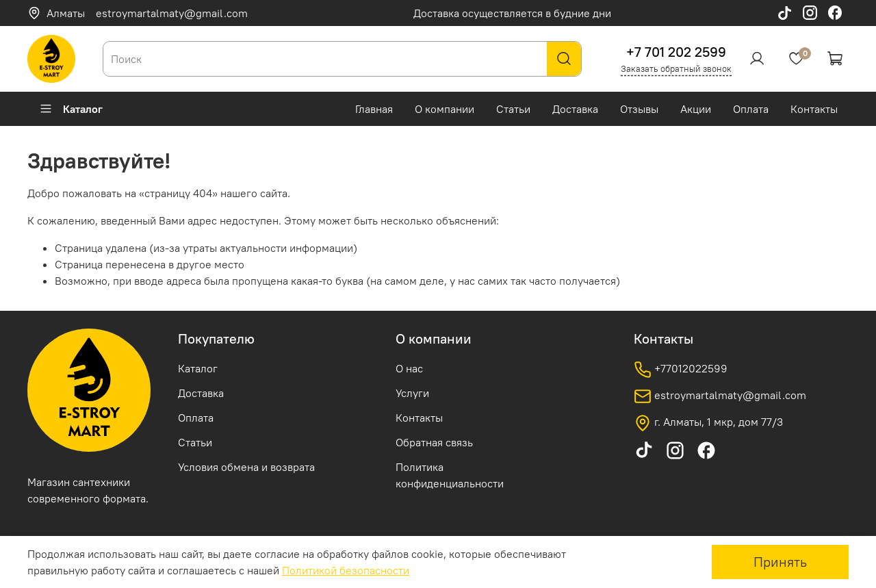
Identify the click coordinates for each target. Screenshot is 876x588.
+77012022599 (681, 370)
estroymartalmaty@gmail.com (172, 13)
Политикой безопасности (346, 570)
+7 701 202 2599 (676, 52)
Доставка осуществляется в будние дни (512, 13)
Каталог (71, 109)
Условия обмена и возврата (246, 467)
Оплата (751, 109)
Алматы (56, 13)
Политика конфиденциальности (450, 475)
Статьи (513, 109)
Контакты (814, 109)
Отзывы (639, 109)
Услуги (412, 393)
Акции (696, 109)
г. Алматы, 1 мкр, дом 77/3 (708, 423)
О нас (409, 368)
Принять (780, 562)
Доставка (575, 109)
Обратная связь (434, 442)
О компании (445, 109)
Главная (374, 109)
